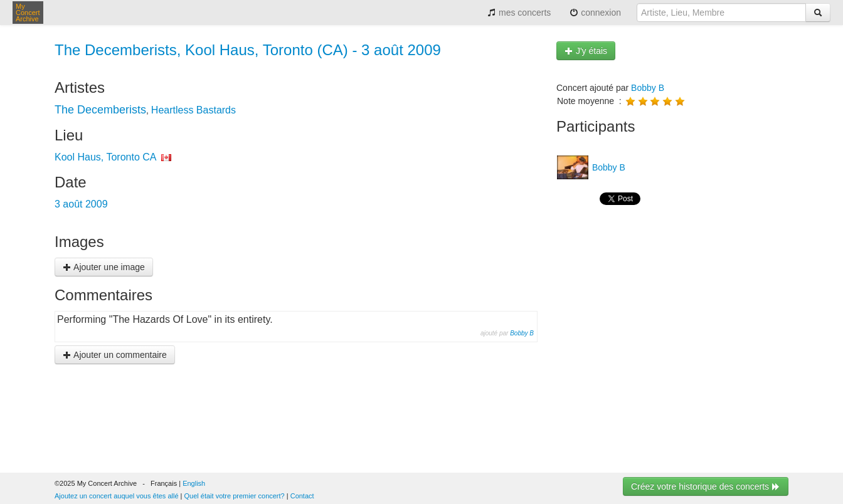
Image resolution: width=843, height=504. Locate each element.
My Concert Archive (28, 13)
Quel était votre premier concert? (235, 496)
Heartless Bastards (194, 110)
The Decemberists (100, 110)
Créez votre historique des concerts (706, 486)
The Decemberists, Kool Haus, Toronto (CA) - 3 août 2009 (248, 50)
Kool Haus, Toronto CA (105, 157)
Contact (302, 496)
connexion (595, 13)
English (194, 483)
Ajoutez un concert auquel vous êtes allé (117, 496)
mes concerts (519, 13)
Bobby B (522, 333)
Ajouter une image (104, 267)
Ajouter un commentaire (115, 355)
